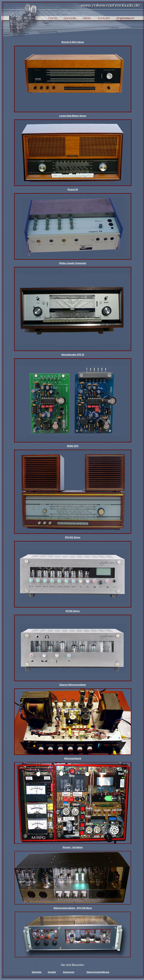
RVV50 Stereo (73, 611)
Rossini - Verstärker (73, 847)
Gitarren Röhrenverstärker (73, 685)
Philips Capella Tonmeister (73, 263)
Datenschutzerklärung (98, 972)
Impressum (69, 972)
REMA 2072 (73, 446)
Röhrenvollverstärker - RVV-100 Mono (73, 908)
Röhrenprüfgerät (73, 759)
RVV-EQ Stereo (73, 537)
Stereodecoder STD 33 (73, 355)
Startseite (37, 972)
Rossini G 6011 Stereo (73, 42)
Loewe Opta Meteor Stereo (73, 116)
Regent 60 (73, 190)
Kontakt (52, 972)
